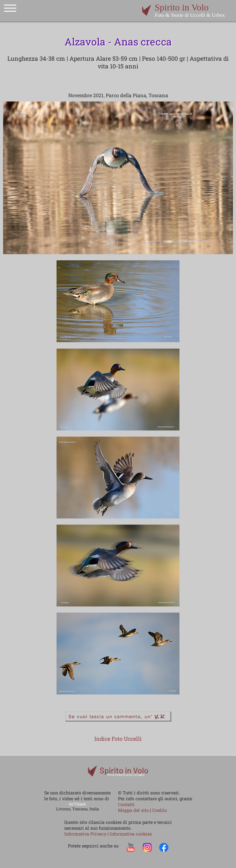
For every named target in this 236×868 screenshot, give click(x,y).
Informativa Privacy (86, 834)
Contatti (126, 804)
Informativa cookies (131, 834)
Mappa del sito (133, 810)
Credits (159, 810)
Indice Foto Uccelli (118, 739)
